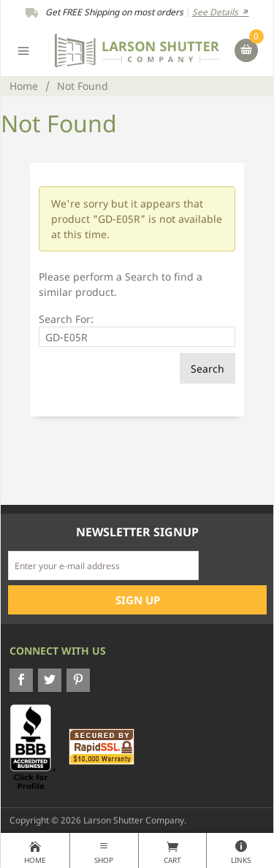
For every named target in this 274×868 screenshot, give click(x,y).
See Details (221, 12)
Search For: (66, 319)
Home (24, 86)
